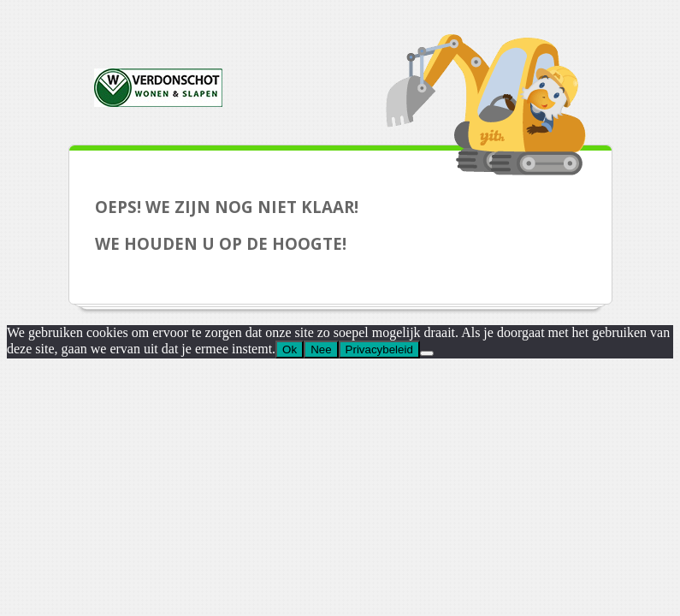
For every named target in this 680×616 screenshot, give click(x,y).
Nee (321, 349)
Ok (290, 349)
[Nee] (427, 353)
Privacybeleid (379, 349)
